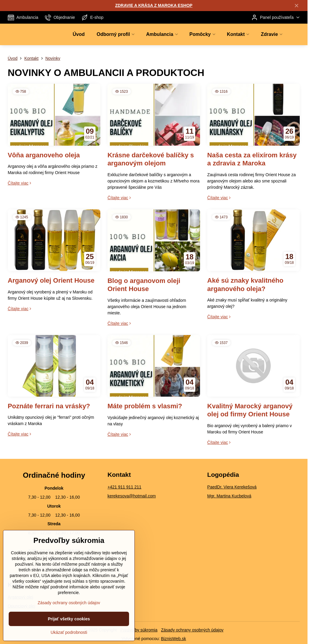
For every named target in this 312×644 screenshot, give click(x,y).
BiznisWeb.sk (173, 639)
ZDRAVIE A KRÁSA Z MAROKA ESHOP (154, 5)
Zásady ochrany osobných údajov (192, 630)
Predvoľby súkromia (139, 630)
